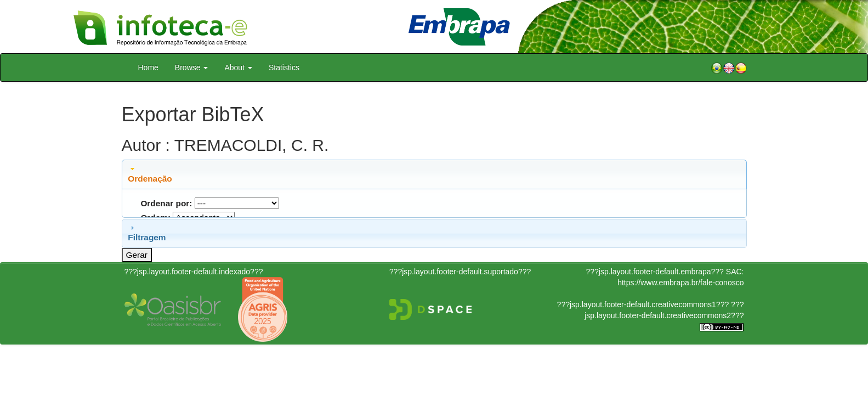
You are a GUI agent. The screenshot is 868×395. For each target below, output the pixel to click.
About (238, 67)
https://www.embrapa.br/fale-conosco (680, 283)
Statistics (284, 67)
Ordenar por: (166, 203)
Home (148, 67)
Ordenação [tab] (150, 174)
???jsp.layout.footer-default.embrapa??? (655, 272)
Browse (192, 67)
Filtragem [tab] (147, 233)
